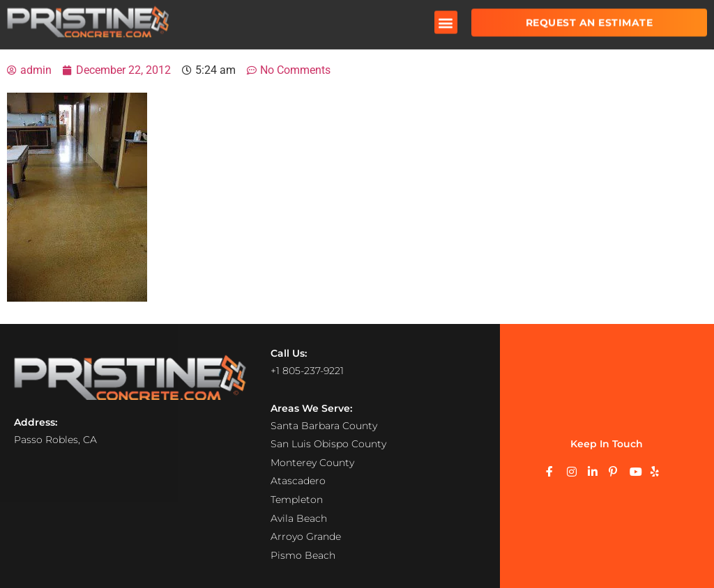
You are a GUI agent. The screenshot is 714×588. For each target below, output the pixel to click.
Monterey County (312, 462)
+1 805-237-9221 (307, 371)
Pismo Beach (303, 555)
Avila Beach (299, 518)
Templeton (297, 499)
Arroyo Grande (306, 536)
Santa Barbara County (324, 425)
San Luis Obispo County (328, 443)
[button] (446, 17)
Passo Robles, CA (55, 439)
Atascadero (298, 481)
